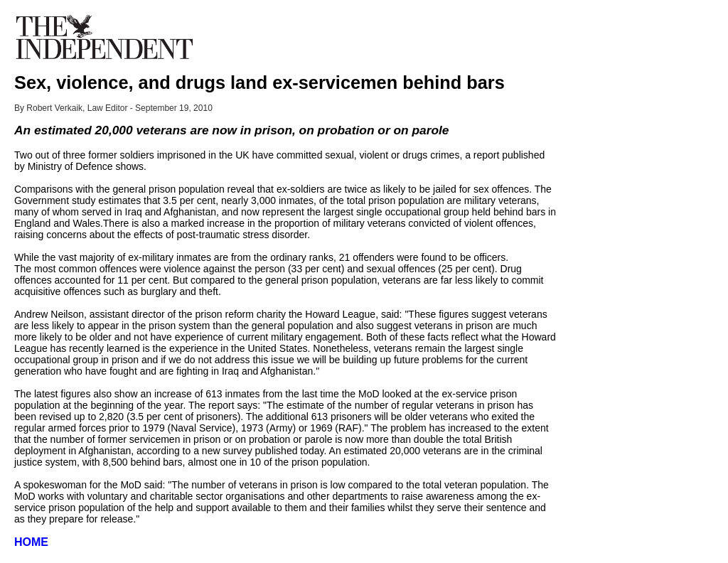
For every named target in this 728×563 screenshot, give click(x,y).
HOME (31, 542)
